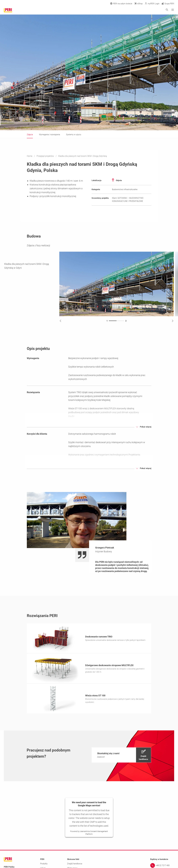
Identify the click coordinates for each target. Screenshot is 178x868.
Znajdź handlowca (75, 864)
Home (30, 156)
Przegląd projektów (45, 156)
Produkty (44, 864)
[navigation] (121, 756)
